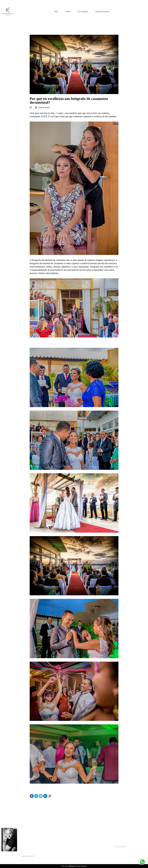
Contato (68, 12)
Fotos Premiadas (83, 12)
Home (56, 12)
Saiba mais (28, 856)
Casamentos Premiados (102, 12)
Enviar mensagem (122, 832)
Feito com (74, 866)
